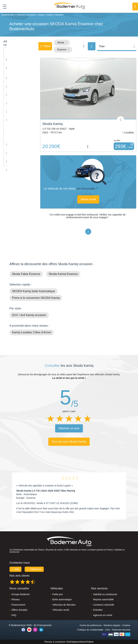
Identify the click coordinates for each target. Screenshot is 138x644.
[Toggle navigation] (3, 7)
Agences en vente (103, 615)
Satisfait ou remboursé (105, 594)
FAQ (14, 615)
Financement (18, 605)
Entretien (98, 610)
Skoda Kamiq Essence (63, 274)
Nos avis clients (20, 576)
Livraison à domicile (104, 605)
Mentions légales (112, 625)
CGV (108, 630)
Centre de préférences (91, 625)
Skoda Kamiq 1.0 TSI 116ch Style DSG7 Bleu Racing (46, 491)
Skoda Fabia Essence (26, 274)
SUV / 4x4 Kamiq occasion (29, 315)
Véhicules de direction (64, 605)
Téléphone (34, 569)
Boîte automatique (62, 599)
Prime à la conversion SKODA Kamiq (36, 298)
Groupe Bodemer (21, 594)
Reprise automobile (103, 599)
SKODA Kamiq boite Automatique (34, 291)
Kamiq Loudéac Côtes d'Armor (32, 332)
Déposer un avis (69, 428)
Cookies (126, 625)
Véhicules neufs (61, 610)
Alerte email (88, 199)
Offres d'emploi (19, 610)
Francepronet (44, 625)
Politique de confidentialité (90, 630)
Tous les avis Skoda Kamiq (69, 442)
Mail (16, 569)
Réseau (16, 599)
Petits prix (57, 594)
